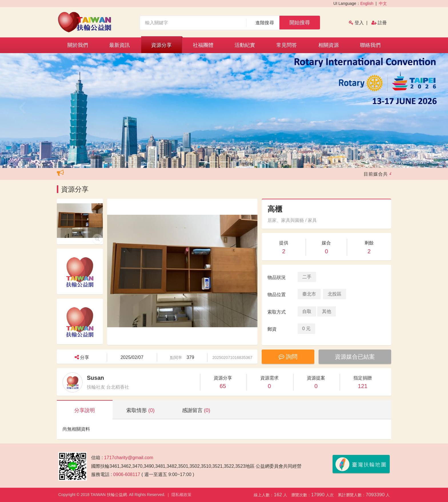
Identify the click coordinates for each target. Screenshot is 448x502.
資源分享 (161, 45)
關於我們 (78, 45)
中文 (383, 3)
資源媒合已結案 (355, 357)
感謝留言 (196, 410)
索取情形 (140, 410)
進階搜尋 (265, 23)
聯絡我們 (370, 45)
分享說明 (85, 410)
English (367, 3)
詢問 (288, 357)
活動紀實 (245, 45)
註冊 (382, 23)
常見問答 (287, 45)
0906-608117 (127, 474)
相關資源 (329, 45)
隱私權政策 (181, 495)
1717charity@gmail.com (129, 458)
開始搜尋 (300, 23)
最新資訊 (119, 45)
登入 (359, 23)
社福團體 (203, 45)
